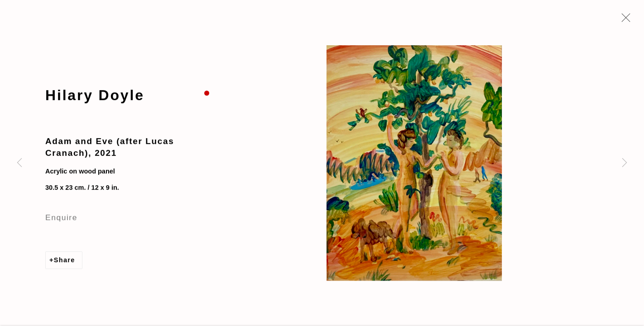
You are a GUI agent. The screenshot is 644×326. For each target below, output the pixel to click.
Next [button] (625, 163)
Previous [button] (19, 163)
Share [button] (65, 261)
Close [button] (624, 20)
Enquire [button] (61, 218)
